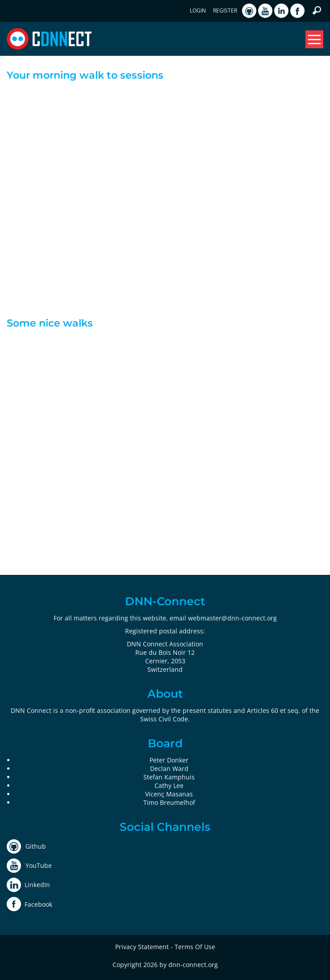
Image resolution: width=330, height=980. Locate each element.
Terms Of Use (195, 947)
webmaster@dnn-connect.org (232, 618)
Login (198, 10)
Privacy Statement (142, 947)
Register (225, 10)
